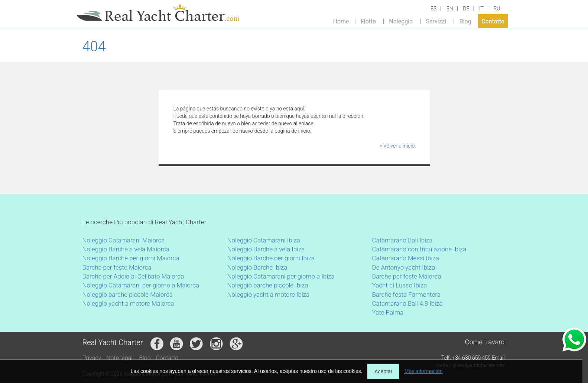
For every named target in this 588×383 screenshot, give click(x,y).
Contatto (493, 21)
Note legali (120, 358)
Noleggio (401, 21)
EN (450, 9)
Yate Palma (388, 312)
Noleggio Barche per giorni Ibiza (271, 258)
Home (341, 21)
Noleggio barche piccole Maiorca (128, 295)
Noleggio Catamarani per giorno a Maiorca (141, 285)
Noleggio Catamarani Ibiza (264, 240)
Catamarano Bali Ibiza (402, 240)
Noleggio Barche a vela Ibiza (266, 249)
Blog (465, 21)
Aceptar (383, 371)
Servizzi (436, 21)
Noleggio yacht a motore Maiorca (128, 303)
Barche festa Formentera (406, 295)
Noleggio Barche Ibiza (257, 267)
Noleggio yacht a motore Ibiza (269, 295)
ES (433, 9)
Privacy (92, 358)
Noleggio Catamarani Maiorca (124, 240)
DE (466, 9)
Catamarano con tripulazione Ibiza (419, 249)
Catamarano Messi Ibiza (406, 258)
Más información (424, 371)
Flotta (368, 21)
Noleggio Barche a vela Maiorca (126, 249)
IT (481, 9)
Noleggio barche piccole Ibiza (268, 285)
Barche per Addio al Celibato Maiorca (133, 276)
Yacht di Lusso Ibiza (400, 285)
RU (497, 9)
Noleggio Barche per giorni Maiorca (131, 258)
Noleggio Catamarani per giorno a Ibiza (281, 276)
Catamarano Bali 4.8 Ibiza (407, 303)
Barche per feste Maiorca (117, 267)
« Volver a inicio (397, 146)
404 (94, 46)
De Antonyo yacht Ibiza (404, 267)
